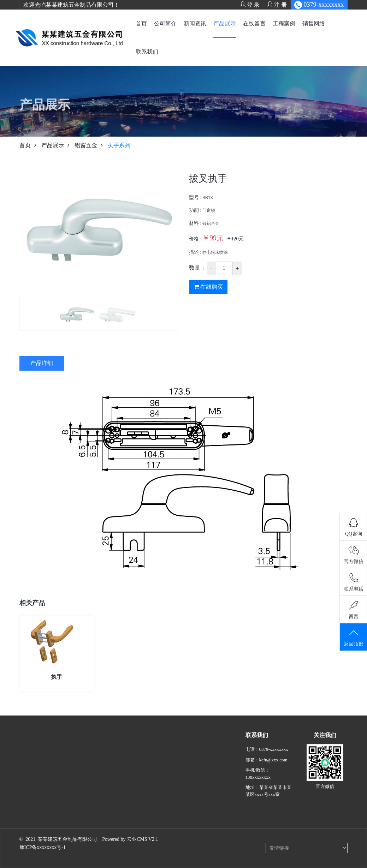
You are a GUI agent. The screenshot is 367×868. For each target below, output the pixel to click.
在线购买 (208, 290)
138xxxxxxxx (258, 788)
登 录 (250, 5)
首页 (141, 23)
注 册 (277, 5)
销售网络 (314, 23)
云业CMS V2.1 (142, 839)
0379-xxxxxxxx (274, 760)
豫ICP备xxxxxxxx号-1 (43, 847)
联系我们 (147, 52)
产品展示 (225, 23)
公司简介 (165, 23)
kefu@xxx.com (273, 771)
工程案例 (284, 23)
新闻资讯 (195, 23)
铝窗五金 (86, 145)
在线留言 (254, 23)
